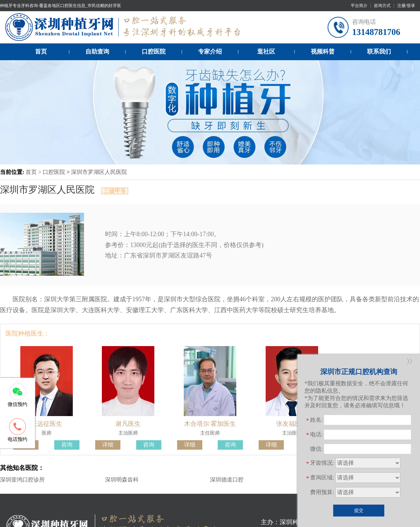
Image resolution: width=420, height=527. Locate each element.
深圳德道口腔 (227, 480)
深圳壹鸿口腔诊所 (22, 480)
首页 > (34, 172)
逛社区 (266, 52)
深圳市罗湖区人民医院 (99, 172)
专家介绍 (210, 52)
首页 (41, 52)
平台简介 (359, 6)
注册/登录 (406, 6)
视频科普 (323, 52)
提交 (359, 510)
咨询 (67, 445)
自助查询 (97, 52)
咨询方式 (382, 6)
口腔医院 (154, 52)
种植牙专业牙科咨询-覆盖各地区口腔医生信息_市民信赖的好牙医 (61, 6)
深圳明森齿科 (122, 480)
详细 (108, 445)
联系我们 (379, 52)
